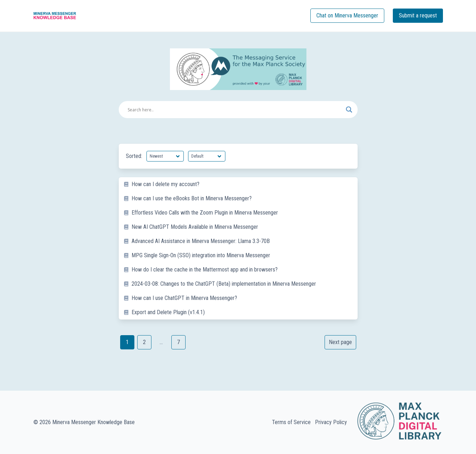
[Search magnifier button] (349, 110)
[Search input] (235, 110)
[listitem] (238, 184)
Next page (340, 342)
